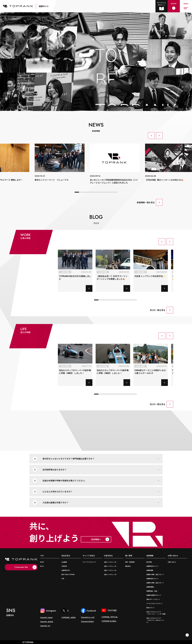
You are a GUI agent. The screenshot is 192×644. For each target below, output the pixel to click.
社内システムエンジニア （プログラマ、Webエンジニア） (155, 620)
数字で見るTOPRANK (68, 574)
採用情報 (150, 556)
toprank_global (47, 621)
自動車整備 (150, 570)
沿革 (63, 579)
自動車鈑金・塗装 (152, 591)
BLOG (42, 566)
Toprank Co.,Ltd (88, 617)
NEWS (42, 562)
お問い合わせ (173, 556)
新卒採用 (149, 562)
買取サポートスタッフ (153, 599)
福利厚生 (128, 566)
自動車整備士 (150, 587)
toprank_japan (46, 617)
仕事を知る (108, 556)
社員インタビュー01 (110, 562)
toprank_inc (45, 626)
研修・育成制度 (130, 562)
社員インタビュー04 (110, 574)
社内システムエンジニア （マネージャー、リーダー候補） (156, 613)
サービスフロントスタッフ (154, 603)
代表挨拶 (64, 566)
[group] (60, 162)
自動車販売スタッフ (152, 566)
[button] (151, 136)
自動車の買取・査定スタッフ (155, 574)
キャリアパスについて (89, 562)
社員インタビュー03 (110, 570)
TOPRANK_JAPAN (68, 617)
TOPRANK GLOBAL (109, 621)
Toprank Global (87, 621)
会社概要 (64, 562)
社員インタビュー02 (110, 566)
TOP (42, 556)
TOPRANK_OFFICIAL (110, 617)
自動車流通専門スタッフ (154, 595)
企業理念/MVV (66, 570)
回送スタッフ (150, 608)
